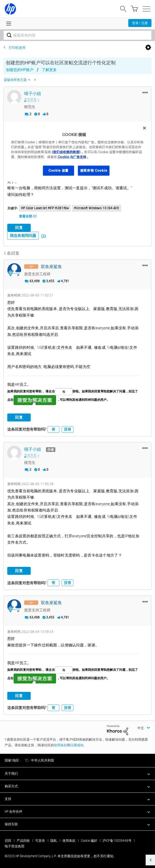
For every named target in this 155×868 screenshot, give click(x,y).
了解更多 (49, 70)
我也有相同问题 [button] (23, 236)
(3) (43, 236)
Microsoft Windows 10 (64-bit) (96, 208)
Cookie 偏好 (89, 841)
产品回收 (23, 841)
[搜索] (77, 35)
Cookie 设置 (58, 171)
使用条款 (60, 745)
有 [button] (53, 429)
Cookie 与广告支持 (72, 157)
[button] (145, 92)
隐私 (54, 841)
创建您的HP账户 (20, 70)
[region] (78, 152)
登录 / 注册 (140, 23)
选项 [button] (148, 48)
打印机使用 (17, 48)
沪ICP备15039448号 (117, 841)
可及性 (40, 841)
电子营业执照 (15, 846)
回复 (19, 228)
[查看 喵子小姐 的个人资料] (33, 94)
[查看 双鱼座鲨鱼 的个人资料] (51, 267)
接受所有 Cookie (94, 171)
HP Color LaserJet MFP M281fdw (45, 208)
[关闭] (144, 128)
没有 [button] (68, 429)
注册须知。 (79, 745)
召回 (8, 841)
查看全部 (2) (28, 216)
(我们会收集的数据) (66, 152)
